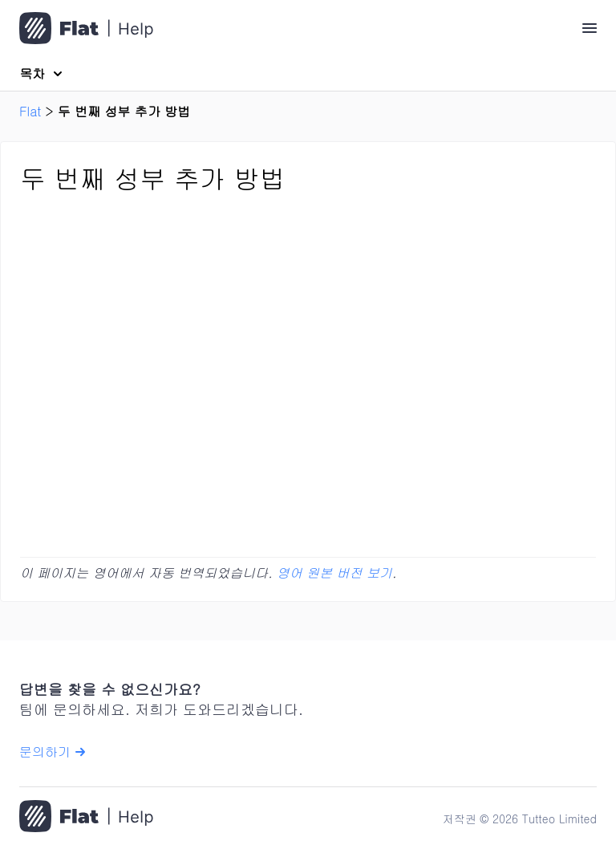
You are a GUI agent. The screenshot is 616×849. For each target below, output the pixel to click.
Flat (30, 111)
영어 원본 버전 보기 (334, 573)
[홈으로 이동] (86, 818)
